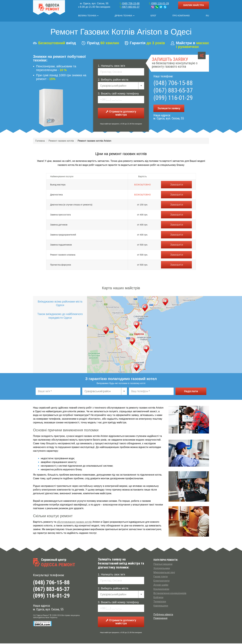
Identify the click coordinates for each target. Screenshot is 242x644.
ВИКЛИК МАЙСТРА (194, 5)
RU (207, 16)
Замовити (176, 185)
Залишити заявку (169, 109)
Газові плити (161, 577)
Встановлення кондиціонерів (170, 594)
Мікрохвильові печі (164, 573)
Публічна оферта (163, 615)
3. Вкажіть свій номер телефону (118, 94)
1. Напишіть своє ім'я (111, 66)
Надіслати (191, 392)
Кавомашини (161, 606)
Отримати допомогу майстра (121, 114)
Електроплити (161, 581)
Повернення (160, 619)
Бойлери (158, 598)
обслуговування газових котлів (74, 522)
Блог (153, 16)
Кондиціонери (161, 590)
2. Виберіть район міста (113, 80)
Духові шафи (161, 586)
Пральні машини (163, 565)
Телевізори (160, 602)
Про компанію (181, 16)
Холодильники (162, 569)
